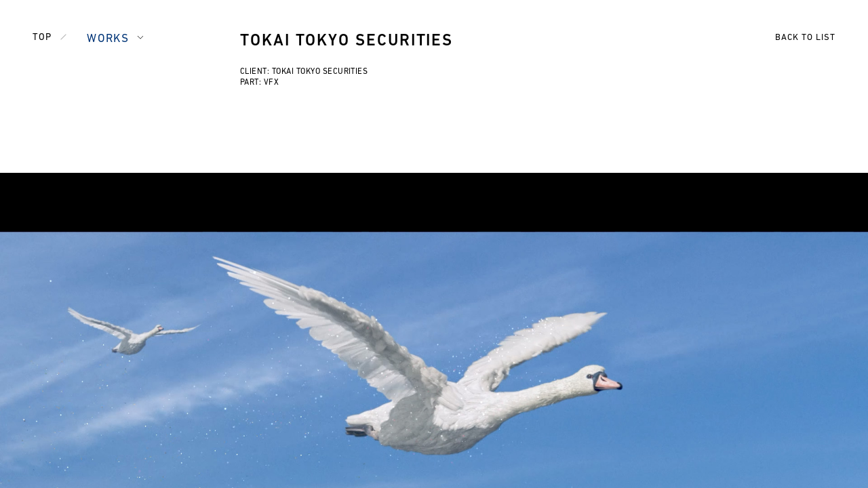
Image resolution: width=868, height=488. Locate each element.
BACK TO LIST (805, 38)
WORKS (108, 39)
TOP (42, 38)
